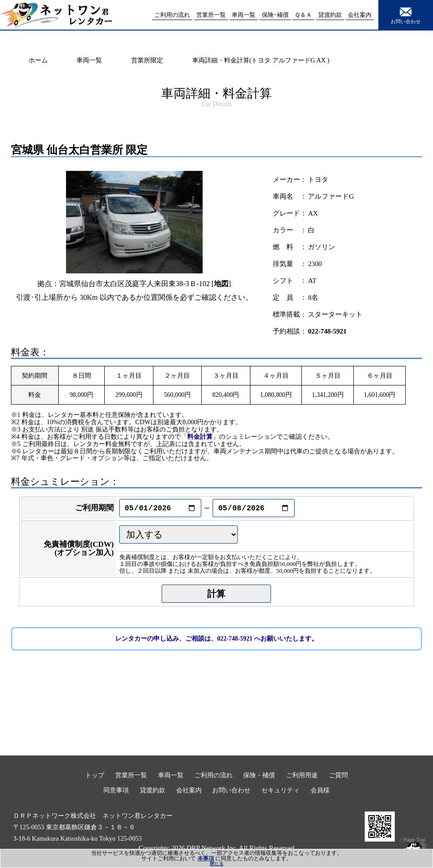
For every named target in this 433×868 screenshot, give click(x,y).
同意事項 (116, 790)
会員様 (320, 790)
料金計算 (200, 437)
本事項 (206, 858)
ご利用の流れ (214, 775)
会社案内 (189, 790)
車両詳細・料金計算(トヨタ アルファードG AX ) (261, 60)
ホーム (38, 60)
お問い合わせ (406, 15)
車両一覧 (89, 60)
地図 (221, 284)
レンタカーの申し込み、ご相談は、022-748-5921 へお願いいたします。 (216, 639)
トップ (95, 775)
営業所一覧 (131, 775)
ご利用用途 (302, 775)
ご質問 (338, 775)
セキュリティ (280, 790)
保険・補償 (259, 775)
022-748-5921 (327, 331)
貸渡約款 (153, 790)
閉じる (217, 864)
